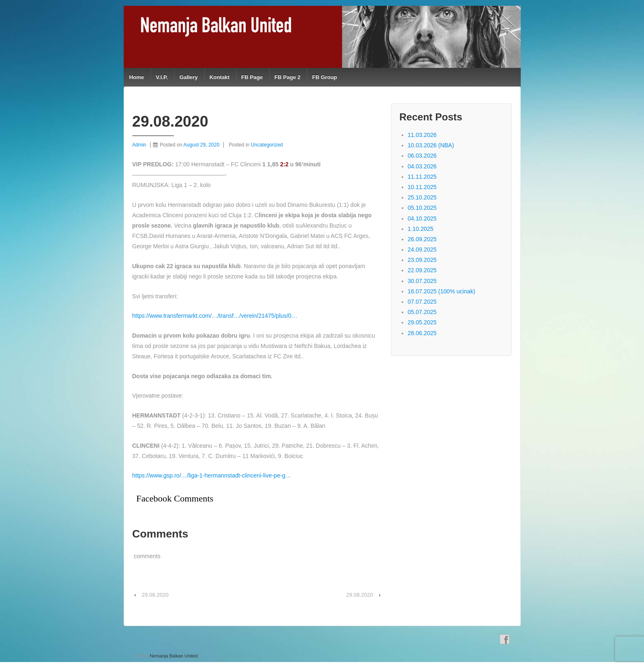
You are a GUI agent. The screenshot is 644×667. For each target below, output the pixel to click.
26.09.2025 (422, 239)
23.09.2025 (422, 260)
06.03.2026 (422, 156)
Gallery (189, 77)
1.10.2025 (421, 229)
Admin (139, 145)
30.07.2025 (422, 281)
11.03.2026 (422, 135)
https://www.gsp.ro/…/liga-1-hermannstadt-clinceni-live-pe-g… (212, 475)
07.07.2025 (422, 302)
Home (136, 77)
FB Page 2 (288, 77)
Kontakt (219, 77)
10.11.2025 (422, 187)
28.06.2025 (422, 333)
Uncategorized (267, 145)
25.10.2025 (422, 197)
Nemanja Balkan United (173, 656)
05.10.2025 (422, 208)
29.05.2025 (422, 322)
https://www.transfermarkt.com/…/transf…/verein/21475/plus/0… (215, 316)
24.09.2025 (422, 250)
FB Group (325, 77)
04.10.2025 (422, 218)
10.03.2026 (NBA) (431, 145)
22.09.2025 (422, 270)
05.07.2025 (422, 312)
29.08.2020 (155, 595)
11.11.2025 (422, 177)
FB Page (252, 77)
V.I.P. (162, 77)
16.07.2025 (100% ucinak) (442, 291)
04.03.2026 (422, 166)
